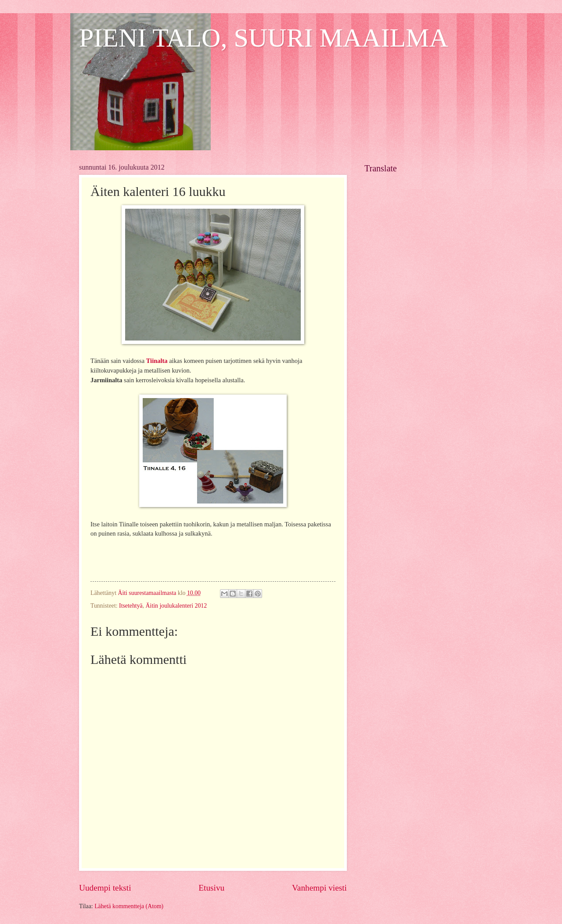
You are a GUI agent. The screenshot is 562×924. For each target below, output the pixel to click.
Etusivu (211, 888)
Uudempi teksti (105, 888)
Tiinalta (157, 361)
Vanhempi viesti (319, 888)
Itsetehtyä (131, 606)
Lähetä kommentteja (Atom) (129, 906)
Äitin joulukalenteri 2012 (176, 606)
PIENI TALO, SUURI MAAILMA (264, 38)
